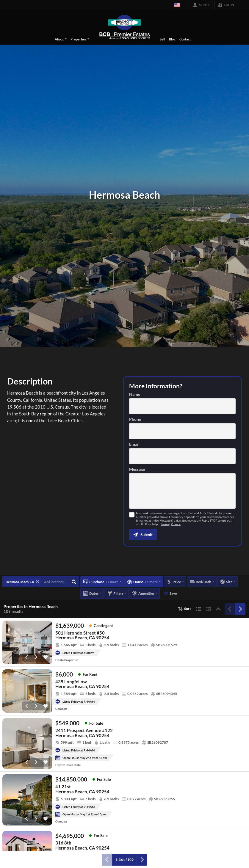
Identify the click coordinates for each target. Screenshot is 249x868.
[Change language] (180, 5)
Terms (165, 524)
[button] (143, 535)
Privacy (176, 524)
